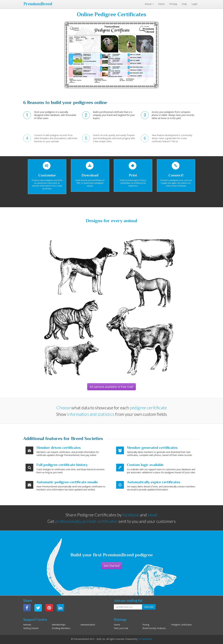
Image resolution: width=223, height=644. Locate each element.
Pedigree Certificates (181, 625)
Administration (88, 625)
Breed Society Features (154, 628)
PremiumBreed (38, 4)
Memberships (59, 625)
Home (117, 625)
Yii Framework (145, 639)
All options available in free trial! (111, 387)
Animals (27, 625)
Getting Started (31, 628)
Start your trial (121, 628)
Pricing (146, 625)
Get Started (112, 566)
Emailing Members (61, 628)
